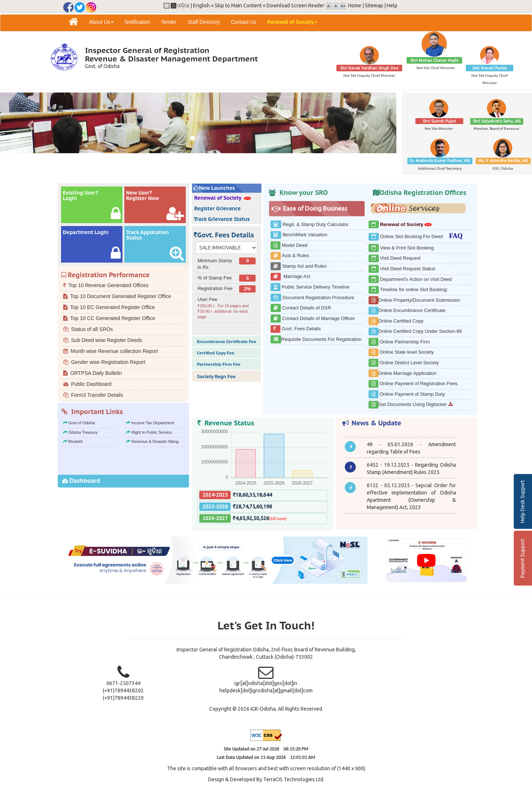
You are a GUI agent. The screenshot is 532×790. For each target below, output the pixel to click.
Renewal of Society (222, 198)
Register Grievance (217, 208)
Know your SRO (303, 193)
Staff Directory (204, 22)
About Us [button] (102, 22)
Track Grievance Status (221, 219)
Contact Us (244, 22)
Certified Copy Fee (215, 353)
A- (329, 6)
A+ (343, 6)
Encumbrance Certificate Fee (226, 341)
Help (392, 5)
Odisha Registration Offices (423, 193)
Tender (169, 22)
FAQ (453, 236)
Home (355, 5)
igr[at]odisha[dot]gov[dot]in (266, 683)
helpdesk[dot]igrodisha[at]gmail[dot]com (266, 691)
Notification (137, 22)
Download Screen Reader (295, 5)
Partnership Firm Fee (218, 364)
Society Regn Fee (216, 377)
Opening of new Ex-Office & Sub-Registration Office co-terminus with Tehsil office (411, 440)
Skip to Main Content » (240, 5)
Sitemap (374, 5)
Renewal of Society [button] (293, 22)
